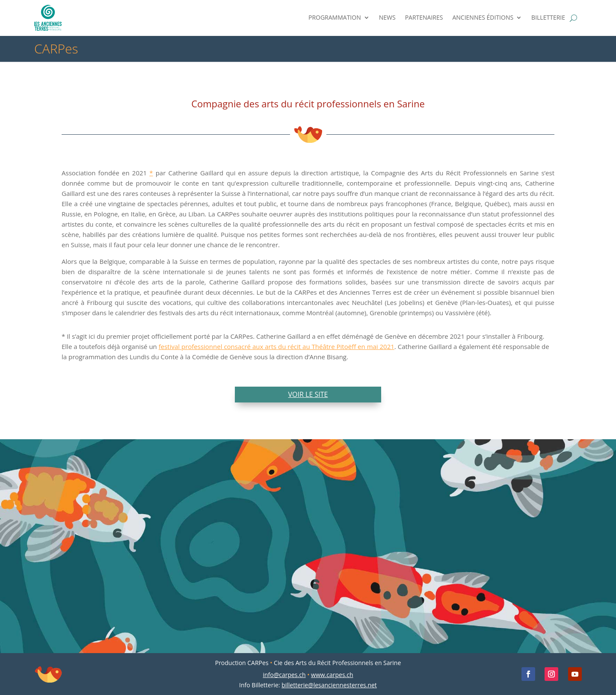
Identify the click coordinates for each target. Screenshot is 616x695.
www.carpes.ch (332, 675)
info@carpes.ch (284, 675)
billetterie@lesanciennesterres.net (329, 685)
